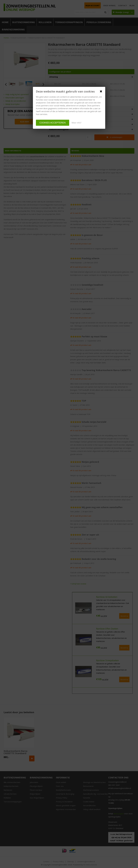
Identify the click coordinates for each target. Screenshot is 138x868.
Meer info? (76, 123)
